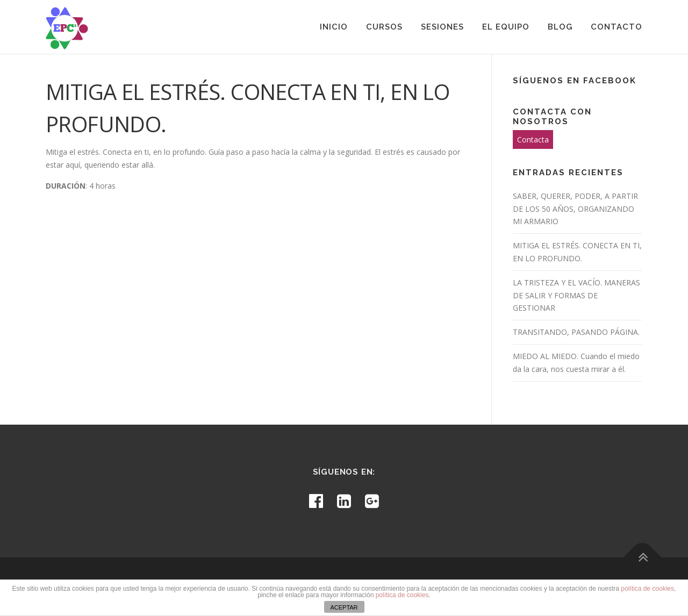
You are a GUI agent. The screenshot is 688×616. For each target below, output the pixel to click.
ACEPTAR (344, 607)
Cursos (384, 27)
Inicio (334, 27)
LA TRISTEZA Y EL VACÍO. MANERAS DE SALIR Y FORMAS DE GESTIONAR (576, 295)
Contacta (533, 139)
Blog (560, 27)
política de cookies (647, 589)
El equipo (506, 27)
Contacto (617, 27)
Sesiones (442, 27)
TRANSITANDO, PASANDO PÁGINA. (576, 332)
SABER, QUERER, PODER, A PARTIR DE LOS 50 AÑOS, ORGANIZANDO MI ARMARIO (575, 209)
